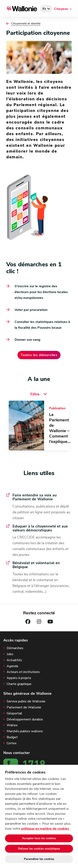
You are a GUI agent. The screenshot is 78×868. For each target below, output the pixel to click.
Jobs (10, 654)
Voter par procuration (31, 310)
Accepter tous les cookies (39, 838)
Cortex (12, 743)
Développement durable (25, 719)
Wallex (12, 725)
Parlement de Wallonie (24, 707)
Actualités (14, 660)
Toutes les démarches (39, 355)
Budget (12, 737)
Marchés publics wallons (25, 731)
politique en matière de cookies (45, 829)
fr (44, 9)
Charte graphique (19, 684)
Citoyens (61, 9)
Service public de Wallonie (26, 701)
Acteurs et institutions (23, 672)
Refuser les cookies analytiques (39, 849)
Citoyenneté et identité (26, 24)
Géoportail (14, 713)
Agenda (12, 666)
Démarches (15, 648)
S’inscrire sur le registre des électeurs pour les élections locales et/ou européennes (41, 292)
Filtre (39, 394)
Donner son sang (27, 340)
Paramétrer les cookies (39, 859)
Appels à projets (19, 678)
